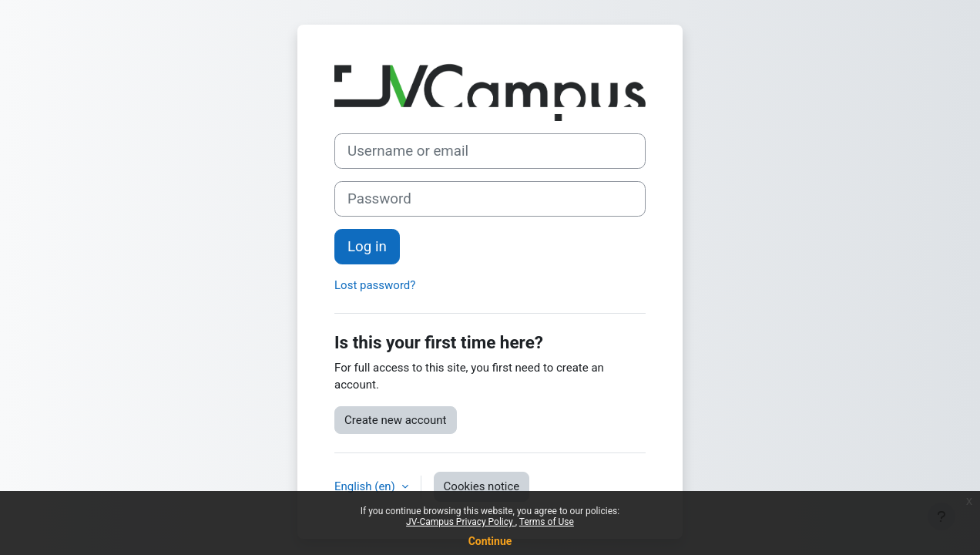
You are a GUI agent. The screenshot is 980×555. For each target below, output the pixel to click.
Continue (490, 541)
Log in (367, 247)
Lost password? (375, 285)
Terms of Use (547, 522)
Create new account (396, 420)
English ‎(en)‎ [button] (366, 486)
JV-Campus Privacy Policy (461, 522)
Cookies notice (482, 486)
